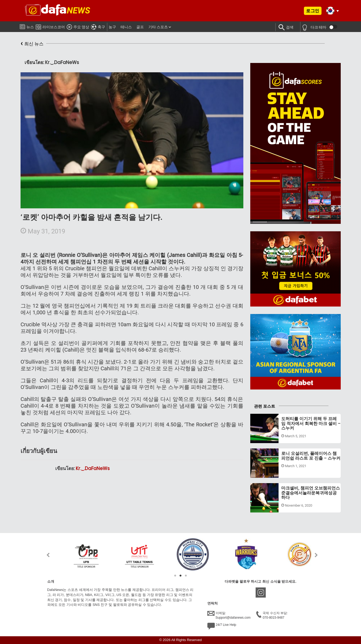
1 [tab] (175, 576)
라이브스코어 (50, 26)
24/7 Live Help (222, 626)
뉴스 (27, 26)
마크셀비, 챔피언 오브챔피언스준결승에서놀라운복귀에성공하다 (311, 493)
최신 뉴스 (32, 44)
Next (316, 555)
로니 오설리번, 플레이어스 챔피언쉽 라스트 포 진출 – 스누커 (311, 456)
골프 (140, 27)
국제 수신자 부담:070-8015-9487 (272, 615)
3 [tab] (186, 576)
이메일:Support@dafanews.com (229, 615)
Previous (45, 555)
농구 (112, 27)
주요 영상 (78, 26)
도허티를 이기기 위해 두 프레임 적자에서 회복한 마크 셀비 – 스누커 (311, 423)
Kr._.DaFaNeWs (93, 468)
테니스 (126, 27)
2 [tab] (181, 576)
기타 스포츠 (158, 27)
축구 (98, 26)
